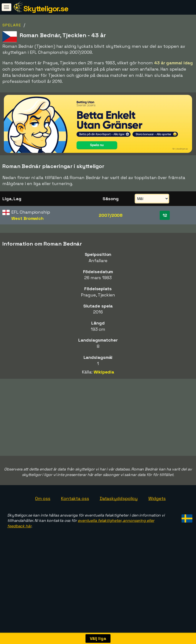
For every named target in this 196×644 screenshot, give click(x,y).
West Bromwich (27, 218)
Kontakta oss (75, 521)
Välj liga (98, 638)
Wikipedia (104, 372)
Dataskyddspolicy (119, 521)
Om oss (43, 521)
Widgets (157, 521)
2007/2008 (111, 215)
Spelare (12, 25)
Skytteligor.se (46, 9)
